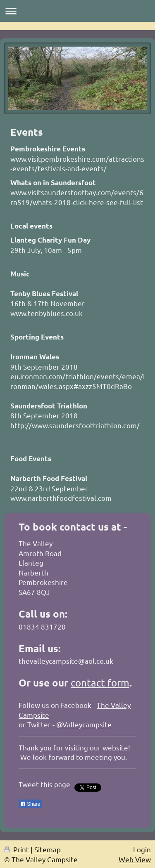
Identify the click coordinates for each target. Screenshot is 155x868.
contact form (100, 683)
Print (17, 849)
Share (30, 804)
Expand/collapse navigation (77, 11)
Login (142, 849)
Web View (135, 859)
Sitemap (48, 849)
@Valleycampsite (84, 724)
